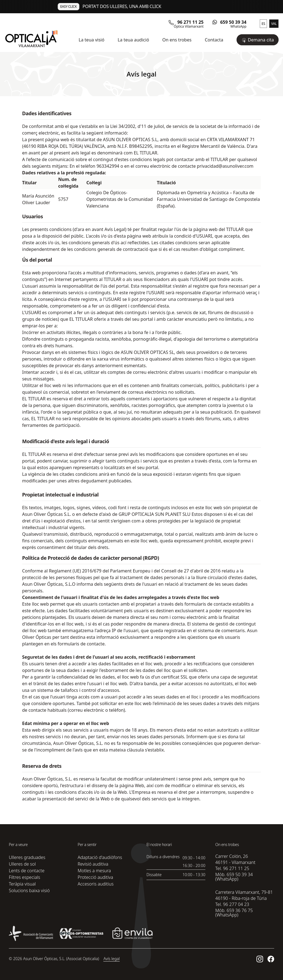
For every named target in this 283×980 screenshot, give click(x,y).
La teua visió (92, 40)
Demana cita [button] (258, 40)
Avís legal (112, 959)
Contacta (214, 40)
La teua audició (133, 40)
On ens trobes (177, 40)
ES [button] (264, 24)
